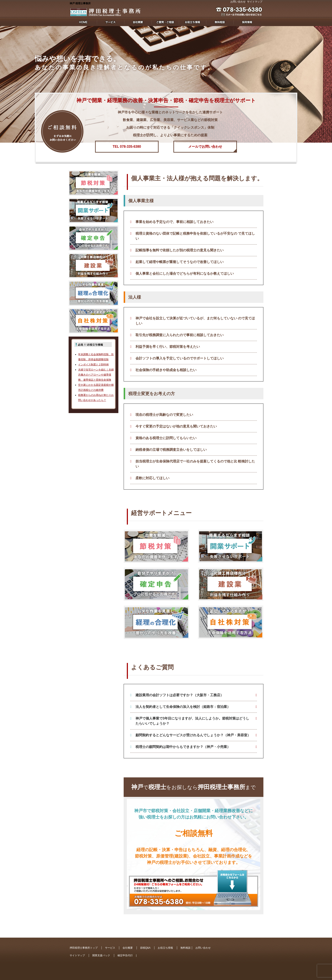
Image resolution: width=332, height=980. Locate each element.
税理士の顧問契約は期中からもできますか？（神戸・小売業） (183, 747)
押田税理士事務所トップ (84, 948)
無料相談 (185, 948)
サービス (110, 948)
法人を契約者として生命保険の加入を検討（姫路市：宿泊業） (183, 707)
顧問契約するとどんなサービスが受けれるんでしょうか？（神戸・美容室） (193, 735)
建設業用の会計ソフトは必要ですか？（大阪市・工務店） (180, 695)
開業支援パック (101, 955)
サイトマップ (255, 2)
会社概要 (128, 948)
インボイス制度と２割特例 (93, 365)
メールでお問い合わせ (205, 147)
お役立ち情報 (165, 948)
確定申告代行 (125, 955)
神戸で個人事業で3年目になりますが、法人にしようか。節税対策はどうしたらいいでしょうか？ (192, 721)
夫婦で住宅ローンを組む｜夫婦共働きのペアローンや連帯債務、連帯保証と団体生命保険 (96, 375)
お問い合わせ (238, 2)
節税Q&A (145, 948)
